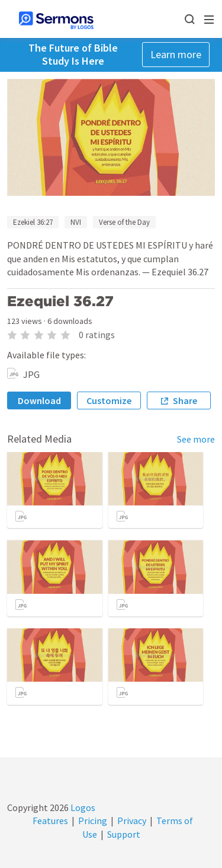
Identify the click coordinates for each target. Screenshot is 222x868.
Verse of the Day (124, 222)
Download (39, 400)
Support (124, 834)
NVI (76, 222)
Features (50, 821)
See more (196, 439)
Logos (82, 807)
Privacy (132, 821)
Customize (109, 400)
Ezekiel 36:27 (33, 222)
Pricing (93, 821)
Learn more (176, 54)
